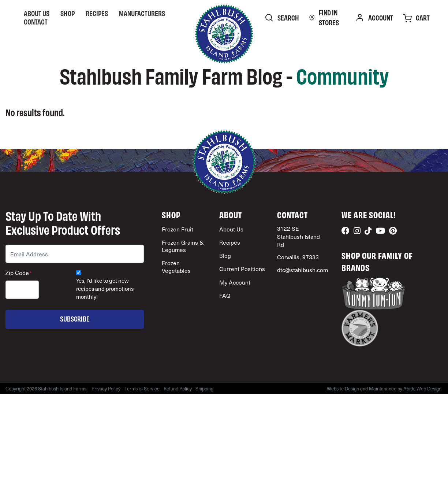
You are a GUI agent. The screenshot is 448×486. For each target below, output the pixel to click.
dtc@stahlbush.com (303, 270)
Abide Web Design (422, 389)
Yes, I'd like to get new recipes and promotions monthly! (105, 289)
